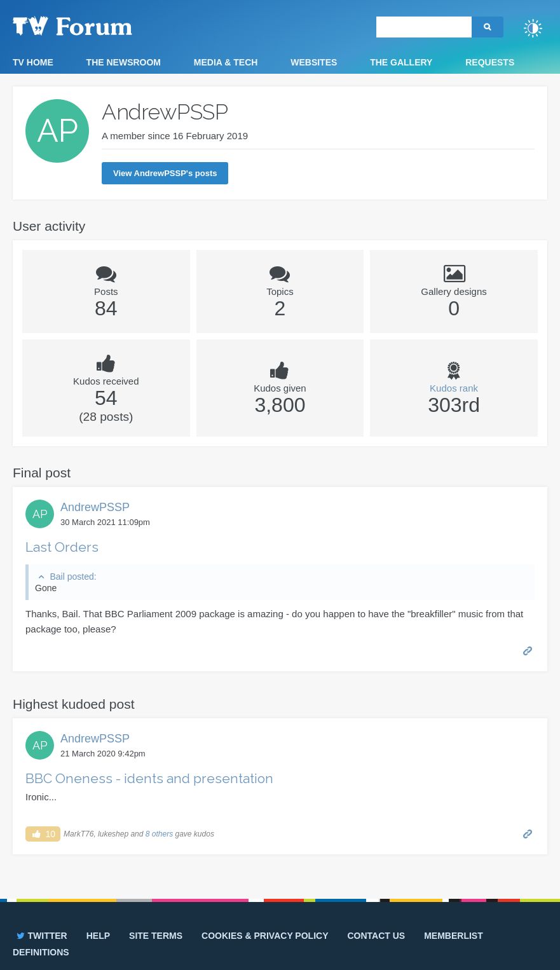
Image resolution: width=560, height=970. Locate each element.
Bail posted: (73, 577)
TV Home (33, 62)
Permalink (528, 650)
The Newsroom (124, 62)
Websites (314, 62)
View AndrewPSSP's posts (165, 173)
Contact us (376, 936)
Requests (490, 62)
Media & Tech (226, 62)
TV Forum (92, 25)
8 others (159, 834)
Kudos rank (454, 388)
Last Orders (62, 547)
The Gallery (401, 62)
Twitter (41, 936)
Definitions (41, 952)
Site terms (156, 936)
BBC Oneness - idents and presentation (149, 778)
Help (98, 936)
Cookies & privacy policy (265, 936)
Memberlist (454, 936)
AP (40, 514)
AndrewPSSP (95, 507)
